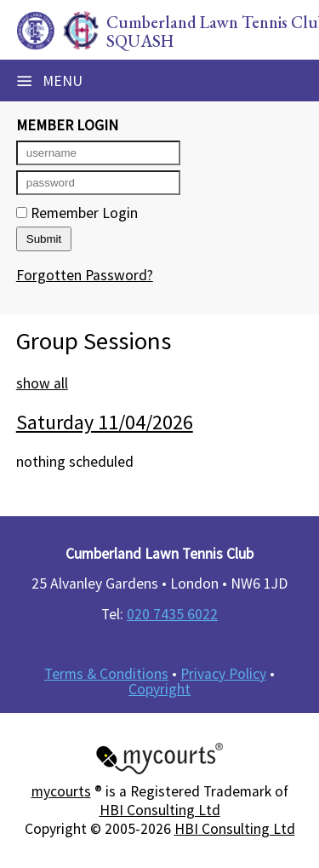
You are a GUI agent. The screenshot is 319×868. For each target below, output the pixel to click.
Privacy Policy (223, 674)
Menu (49, 81)
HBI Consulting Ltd (160, 810)
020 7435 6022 (172, 614)
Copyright (159, 689)
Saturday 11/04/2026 (105, 422)
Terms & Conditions (106, 674)
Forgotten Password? (85, 275)
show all (42, 383)
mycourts (61, 791)
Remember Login (77, 213)
